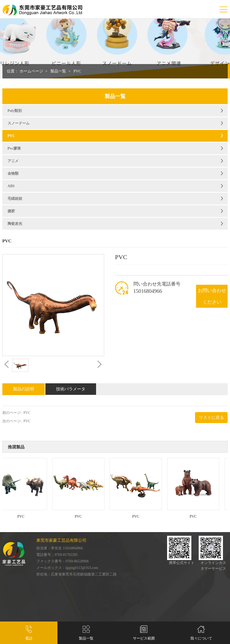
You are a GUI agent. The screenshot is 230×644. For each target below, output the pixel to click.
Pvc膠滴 (14, 148)
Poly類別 (15, 111)
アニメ (13, 161)
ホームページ (31, 71)
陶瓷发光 (15, 224)
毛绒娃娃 (15, 199)
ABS (11, 186)
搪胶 (11, 211)
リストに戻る (211, 417)
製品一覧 (58, 71)
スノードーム (19, 123)
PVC (77, 71)
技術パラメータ (71, 389)
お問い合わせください (212, 296)
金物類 (13, 173)
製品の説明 (23, 389)
